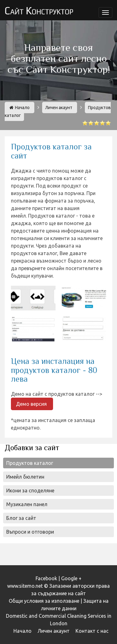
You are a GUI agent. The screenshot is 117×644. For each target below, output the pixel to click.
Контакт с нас (92, 631)
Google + (71, 578)
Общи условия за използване (44, 601)
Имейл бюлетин (25, 477)
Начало (19, 108)
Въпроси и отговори (30, 532)
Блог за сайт (21, 518)
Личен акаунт (59, 108)
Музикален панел (27, 504)
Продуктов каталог (30, 463)
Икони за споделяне (30, 491)
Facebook (46, 578)
